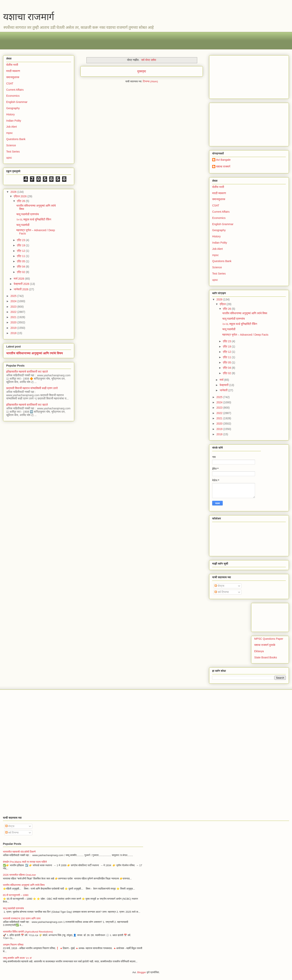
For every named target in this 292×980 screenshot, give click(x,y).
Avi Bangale (223, 160)
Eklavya (259, 651)
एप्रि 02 (21, 272)
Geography (13, 108)
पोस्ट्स (219, 586)
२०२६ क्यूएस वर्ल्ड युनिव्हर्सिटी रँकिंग (34, 219)
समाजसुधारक (13, 77)
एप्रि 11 (21, 256)
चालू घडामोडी (23, 225)
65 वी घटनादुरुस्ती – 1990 (16, 895)
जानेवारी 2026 (21, 289)
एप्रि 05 (21, 261)
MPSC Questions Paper (269, 639)
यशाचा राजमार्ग (29, 17)
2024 (14, 301)
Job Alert (11, 127)
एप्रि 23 (21, 240)
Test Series (13, 152)
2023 (14, 307)
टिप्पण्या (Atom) (150, 81)
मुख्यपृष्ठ (142, 71)
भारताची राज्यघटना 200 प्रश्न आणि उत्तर (22, 918)
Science (11, 145)
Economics (13, 96)
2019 (14, 328)
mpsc (9, 133)
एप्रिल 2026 (20, 196)
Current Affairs (15, 90)
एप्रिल (223, 304)
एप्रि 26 (21, 201)
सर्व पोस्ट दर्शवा (149, 60)
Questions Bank (16, 139)
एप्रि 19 (21, 245)
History (11, 114)
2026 (14, 192)
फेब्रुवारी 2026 (22, 284)
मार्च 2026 (19, 279)
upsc (9, 158)
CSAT (10, 83)
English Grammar (17, 102)
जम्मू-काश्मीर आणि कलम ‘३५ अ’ (17, 958)
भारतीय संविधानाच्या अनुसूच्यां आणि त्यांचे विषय (35, 353)
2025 (14, 296)
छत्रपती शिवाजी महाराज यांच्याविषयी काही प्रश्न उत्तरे (32, 388)
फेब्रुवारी (224, 385)
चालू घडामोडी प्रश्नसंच (28, 214)
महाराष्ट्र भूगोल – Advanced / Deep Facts (245, 335)
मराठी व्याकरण (13, 71)
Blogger (142, 972)
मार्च (222, 380)
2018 (14, 333)
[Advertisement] (123, 41)
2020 (14, 322)
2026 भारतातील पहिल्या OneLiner (19, 875)
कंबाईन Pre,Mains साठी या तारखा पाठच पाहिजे (25, 862)
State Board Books (266, 657)
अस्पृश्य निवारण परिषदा (13, 945)
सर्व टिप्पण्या (222, 592)
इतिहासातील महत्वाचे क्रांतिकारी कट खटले (27, 372)
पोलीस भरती (12, 65)
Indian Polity (14, 121)
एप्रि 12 (21, 251)
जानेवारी (224, 390)
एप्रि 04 (21, 267)
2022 (14, 312)
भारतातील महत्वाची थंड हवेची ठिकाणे (19, 852)
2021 (14, 317)
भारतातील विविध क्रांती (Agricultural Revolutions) (28, 932)
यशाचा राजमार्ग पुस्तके (265, 645)
